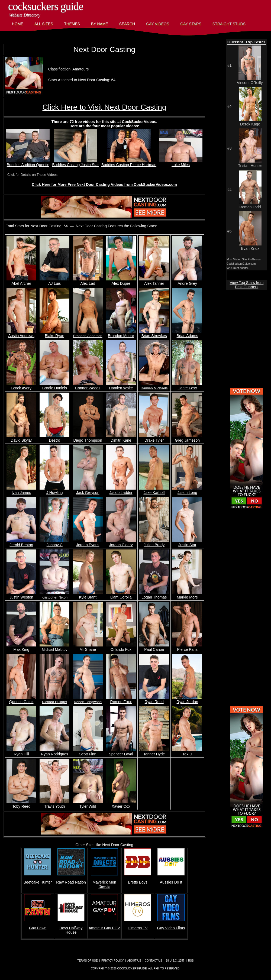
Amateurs (80, 69)
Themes (72, 24)
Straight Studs (229, 24)
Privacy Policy (112, 961)
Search (127, 24)
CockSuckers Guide (46, 6)
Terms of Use (87, 961)
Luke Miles (181, 163)
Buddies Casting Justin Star (75, 163)
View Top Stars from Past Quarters (247, 285)
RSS (191, 961)
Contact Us (153, 961)
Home (18, 24)
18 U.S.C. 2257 (175, 961)
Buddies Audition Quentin (28, 163)
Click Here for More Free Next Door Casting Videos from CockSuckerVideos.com (104, 185)
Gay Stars (191, 24)
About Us (134, 961)
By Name (100, 24)
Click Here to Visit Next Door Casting (104, 107)
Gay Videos (158, 24)
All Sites (44, 24)
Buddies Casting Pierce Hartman (129, 163)
